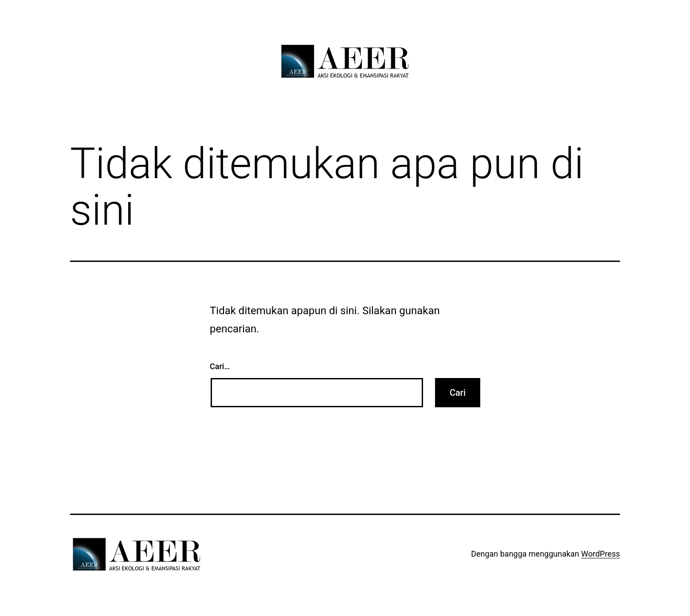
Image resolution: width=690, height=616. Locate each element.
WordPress (601, 554)
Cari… (220, 366)
